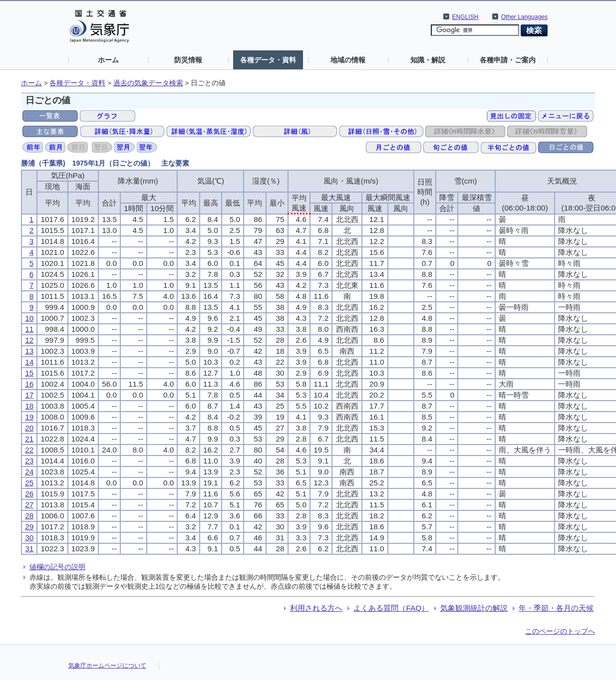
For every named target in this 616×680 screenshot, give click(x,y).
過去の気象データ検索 (148, 83)
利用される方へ (316, 608)
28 (29, 516)
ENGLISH (465, 17)
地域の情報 (348, 60)
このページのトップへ (560, 631)
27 (29, 505)
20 (29, 428)
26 (29, 494)
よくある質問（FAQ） (391, 608)
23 (29, 461)
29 (29, 527)
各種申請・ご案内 (508, 60)
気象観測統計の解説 (474, 608)
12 (29, 340)
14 (29, 362)
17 (29, 395)
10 (29, 318)
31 (29, 549)
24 (29, 472)
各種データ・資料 (268, 60)
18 (29, 406)
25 (29, 483)
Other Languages (524, 17)
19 (29, 417)
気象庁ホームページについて (107, 666)
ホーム (108, 60)
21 (29, 439)
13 (29, 351)
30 (29, 538)
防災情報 (188, 60)
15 (29, 373)
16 (29, 384)
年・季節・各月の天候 (556, 608)
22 (29, 450)
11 (29, 329)
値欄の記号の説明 (57, 567)
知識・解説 (428, 60)
